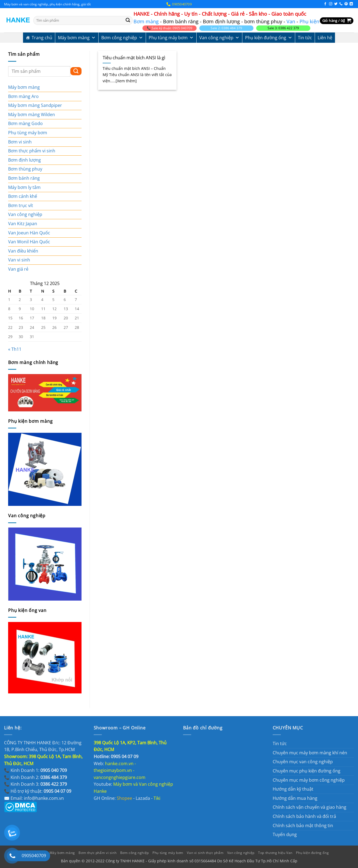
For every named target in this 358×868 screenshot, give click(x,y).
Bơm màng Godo (25, 123)
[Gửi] (128, 21)
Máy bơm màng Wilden (32, 114)
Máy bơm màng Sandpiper (35, 105)
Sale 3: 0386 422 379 (283, 28)
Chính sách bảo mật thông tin (303, 826)
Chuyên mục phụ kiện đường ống (307, 771)
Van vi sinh (19, 260)
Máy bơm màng (77, 38)
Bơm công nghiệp (122, 38)
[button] (337, 21)
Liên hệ (325, 38)
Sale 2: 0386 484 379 (226, 28)
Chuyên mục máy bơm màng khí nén (310, 753)
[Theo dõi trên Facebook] (325, 4)
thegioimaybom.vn (113, 770)
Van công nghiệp (219, 38)
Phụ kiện (309, 21)
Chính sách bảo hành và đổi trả (304, 816)
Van (291, 21)
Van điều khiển (23, 251)
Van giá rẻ (18, 269)
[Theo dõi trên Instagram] (331, 4)
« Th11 (15, 349)
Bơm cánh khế (23, 196)
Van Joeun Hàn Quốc (29, 233)
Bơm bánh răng (24, 178)
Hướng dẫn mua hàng (295, 798)
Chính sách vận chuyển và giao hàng (310, 807)
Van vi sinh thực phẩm (205, 853)
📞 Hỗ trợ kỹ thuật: (38, 791)
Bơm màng (146, 21)
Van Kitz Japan (23, 224)
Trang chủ (42, 38)
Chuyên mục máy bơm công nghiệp (309, 780)
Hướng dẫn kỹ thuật (293, 789)
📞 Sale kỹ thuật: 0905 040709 (170, 28)
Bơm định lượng (25, 160)
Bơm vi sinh (20, 142)
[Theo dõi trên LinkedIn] (351, 4)
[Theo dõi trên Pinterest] (346, 4)
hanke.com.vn (119, 764)
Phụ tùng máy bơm (171, 38)
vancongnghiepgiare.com (120, 777)
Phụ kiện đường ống (269, 38)
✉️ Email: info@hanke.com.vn (34, 798)
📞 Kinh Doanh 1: (35, 770)
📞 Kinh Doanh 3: (35, 784)
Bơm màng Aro (23, 96)
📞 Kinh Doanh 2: (35, 777)
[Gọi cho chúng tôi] (341, 4)
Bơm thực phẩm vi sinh (32, 151)
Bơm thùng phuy (25, 169)
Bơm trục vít (21, 205)
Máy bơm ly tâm (24, 187)
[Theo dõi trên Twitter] (336, 4)
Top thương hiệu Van (275, 853)
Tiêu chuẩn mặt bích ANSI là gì (134, 58)
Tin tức (305, 38)
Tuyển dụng (285, 834)
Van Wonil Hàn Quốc (29, 242)
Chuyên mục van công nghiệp (303, 762)
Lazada (143, 798)
